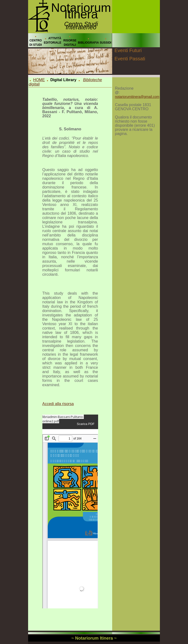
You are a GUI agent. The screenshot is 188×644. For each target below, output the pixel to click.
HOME (39, 80)
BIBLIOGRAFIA (88, 43)
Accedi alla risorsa (58, 404)
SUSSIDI (106, 43)
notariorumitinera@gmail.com (137, 97)
